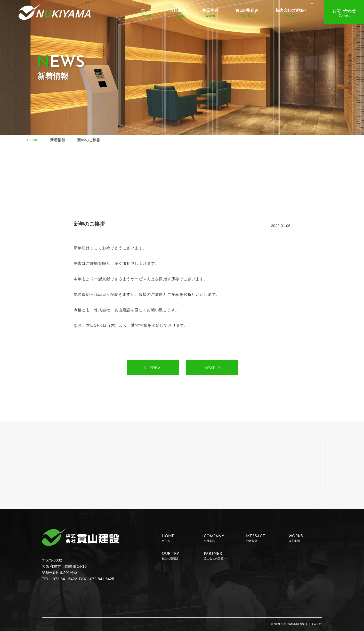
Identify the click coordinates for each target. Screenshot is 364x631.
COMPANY (221, 539)
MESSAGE (263, 539)
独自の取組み (247, 14)
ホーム (147, 14)
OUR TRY (179, 556)
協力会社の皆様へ (291, 14)
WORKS (305, 539)
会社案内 (177, 14)
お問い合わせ (344, 14)
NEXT (209, 368)
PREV (155, 368)
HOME (33, 140)
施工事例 (210, 14)
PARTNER (221, 556)
